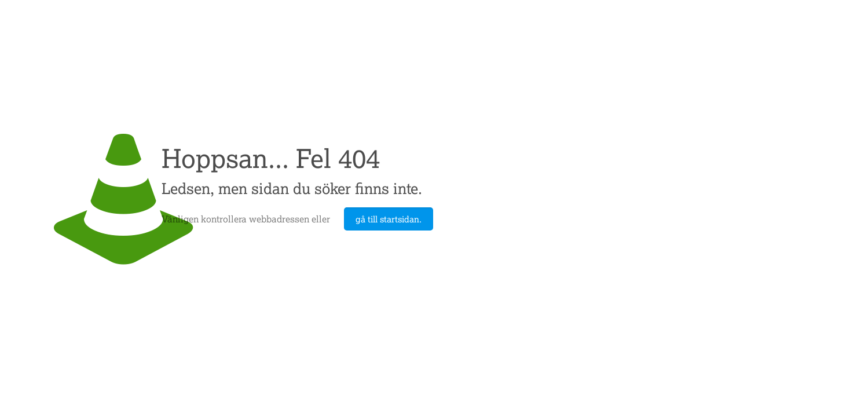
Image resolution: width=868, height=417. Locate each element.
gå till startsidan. (389, 219)
